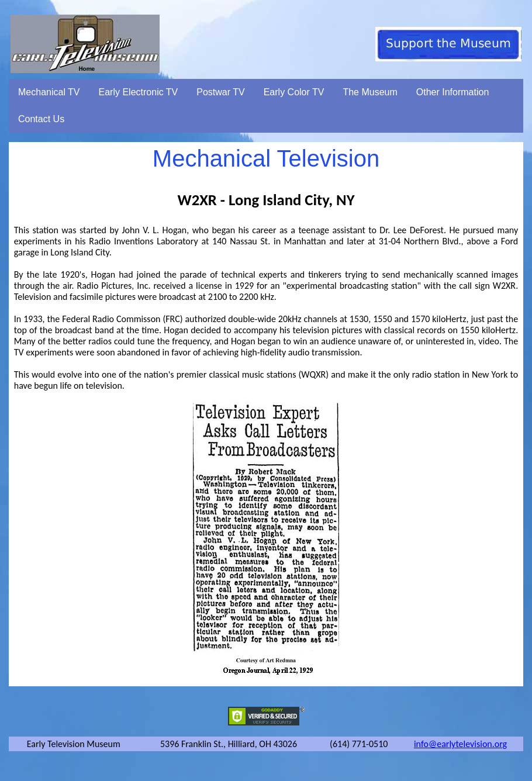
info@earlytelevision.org (460, 744)
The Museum (370, 92)
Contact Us (41, 119)
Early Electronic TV (139, 92)
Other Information (453, 92)
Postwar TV (220, 92)
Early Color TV (294, 92)
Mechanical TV (49, 92)
